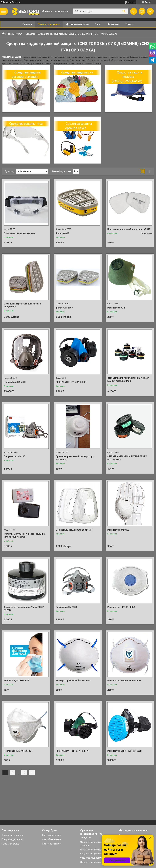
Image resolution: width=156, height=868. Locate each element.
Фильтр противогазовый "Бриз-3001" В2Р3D (24, 609)
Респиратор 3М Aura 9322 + (18, 751)
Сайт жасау (6, 2)
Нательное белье (10, 844)
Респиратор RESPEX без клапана (73, 681)
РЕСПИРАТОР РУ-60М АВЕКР (71, 382)
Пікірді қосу (150, 11)
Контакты (113, 24)
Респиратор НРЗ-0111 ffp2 (121, 607)
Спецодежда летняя (12, 835)
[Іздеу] (124, 11)
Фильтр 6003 (62, 233)
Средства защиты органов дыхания (26, 74)
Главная (27, 24)
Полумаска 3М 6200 (14, 456)
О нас (98, 24)
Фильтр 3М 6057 (64, 308)
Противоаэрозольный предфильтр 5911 (129, 229)
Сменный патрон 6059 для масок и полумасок (22, 305)
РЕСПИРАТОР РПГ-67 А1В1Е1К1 (72, 751)
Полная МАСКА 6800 (15, 382)
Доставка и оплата (77, 24)
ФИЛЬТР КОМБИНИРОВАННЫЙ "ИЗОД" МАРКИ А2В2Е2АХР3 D (128, 380)
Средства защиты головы (93, 854)
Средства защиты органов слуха (79, 126)
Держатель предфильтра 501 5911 (74, 530)
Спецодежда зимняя (12, 839)
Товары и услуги (48, 24)
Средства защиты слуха (93, 862)
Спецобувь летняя (52, 835)
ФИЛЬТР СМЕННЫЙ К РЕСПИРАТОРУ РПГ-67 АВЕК (127, 458)
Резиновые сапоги (52, 844)
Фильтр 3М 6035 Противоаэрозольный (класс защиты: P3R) (25, 535)
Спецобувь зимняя (52, 839)
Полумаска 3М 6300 (66, 607)
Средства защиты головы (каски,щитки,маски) (127, 77)
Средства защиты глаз (26, 124)
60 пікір (132, 2)
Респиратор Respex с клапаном (124, 681)
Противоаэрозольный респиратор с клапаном (75, 458)
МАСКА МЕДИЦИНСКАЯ (16, 681)
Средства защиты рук (77, 72)
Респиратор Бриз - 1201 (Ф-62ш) (124, 751)
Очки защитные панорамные (19, 233)
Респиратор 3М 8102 (118, 530)
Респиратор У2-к (116, 308)
